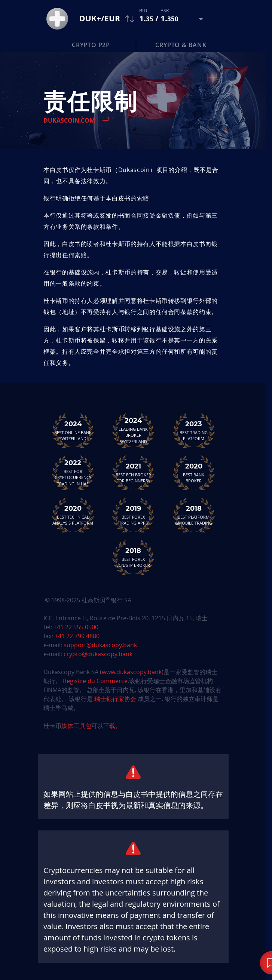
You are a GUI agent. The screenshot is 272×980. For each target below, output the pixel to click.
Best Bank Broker (194, 473)
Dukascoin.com (69, 120)
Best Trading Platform (194, 430)
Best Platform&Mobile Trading (194, 515)
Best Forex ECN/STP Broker (133, 557)
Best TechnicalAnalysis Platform (73, 515)
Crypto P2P (91, 45)
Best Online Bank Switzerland (73, 430)
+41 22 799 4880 (77, 636)
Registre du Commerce (95, 681)
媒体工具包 (76, 726)
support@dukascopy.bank (100, 645)
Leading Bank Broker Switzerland (133, 430)
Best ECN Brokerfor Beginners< (133, 473)
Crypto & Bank (181, 45)
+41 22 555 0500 (76, 627)
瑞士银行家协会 (115, 699)
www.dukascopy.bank (132, 672)
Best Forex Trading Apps (133, 515)
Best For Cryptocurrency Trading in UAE (73, 473)
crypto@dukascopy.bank (98, 654)
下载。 (112, 726)
